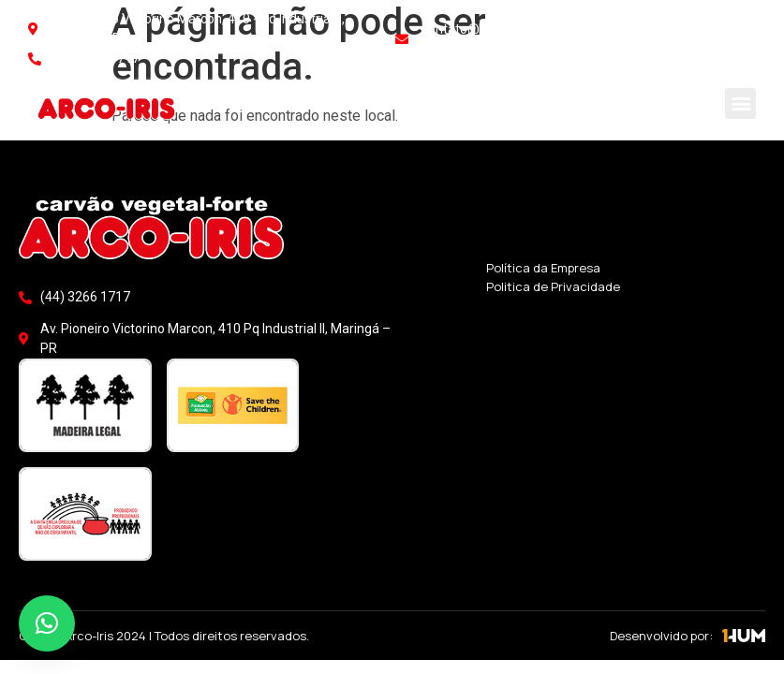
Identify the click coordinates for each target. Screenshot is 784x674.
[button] (740, 103)
